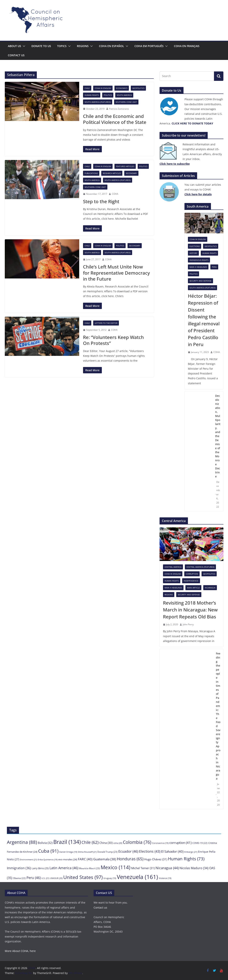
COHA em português (149, 46)
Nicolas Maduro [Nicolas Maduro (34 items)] (194, 868)
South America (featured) (98, 102)
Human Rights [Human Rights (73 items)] (186, 859)
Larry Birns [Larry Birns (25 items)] (40, 868)
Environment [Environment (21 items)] (28, 859)
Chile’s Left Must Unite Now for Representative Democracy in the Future (116, 273)
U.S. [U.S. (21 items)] (45, 878)
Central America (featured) (200, 567)
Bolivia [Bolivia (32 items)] (45, 843)
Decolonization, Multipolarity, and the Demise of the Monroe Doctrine (218, 436)
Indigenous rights (199, 260)
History (193, 253)
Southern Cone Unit (126, 102)
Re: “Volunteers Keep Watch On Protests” (113, 340)
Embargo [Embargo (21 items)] (191, 852)
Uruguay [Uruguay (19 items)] (110, 878)
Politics (108, 95)
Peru (214, 267)
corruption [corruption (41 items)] (180, 843)
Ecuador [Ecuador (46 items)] (128, 851)
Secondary (131, 173)
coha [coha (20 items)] (118, 843)
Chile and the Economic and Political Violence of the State (115, 119)
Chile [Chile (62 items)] (90, 842)
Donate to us (41, 46)
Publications (91, 173)
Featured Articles (125, 166)
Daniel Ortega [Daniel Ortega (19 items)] (68, 852)
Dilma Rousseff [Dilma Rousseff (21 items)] (87, 852)
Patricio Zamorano (119, 109)
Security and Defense (200, 281)
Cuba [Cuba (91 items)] (48, 851)
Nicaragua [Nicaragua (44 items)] (167, 868)
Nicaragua (210, 588)
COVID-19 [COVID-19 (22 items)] (200, 843)
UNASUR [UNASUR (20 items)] (56, 878)
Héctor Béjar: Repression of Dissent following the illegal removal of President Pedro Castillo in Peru (204, 320)
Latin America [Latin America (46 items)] (64, 868)
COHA (115, 194)
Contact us (16, 55)
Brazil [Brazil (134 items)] (67, 842)
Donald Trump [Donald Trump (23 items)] (107, 852)
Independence (191, 581)
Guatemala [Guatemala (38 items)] (105, 859)
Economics (122, 88)
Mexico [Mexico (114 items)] (116, 867)
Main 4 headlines (198, 267)
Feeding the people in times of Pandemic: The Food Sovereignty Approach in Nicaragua (218, 716)
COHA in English (103, 88)
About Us (14, 46)
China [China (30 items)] (106, 843)
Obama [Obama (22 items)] (19, 878)
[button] (23, 46)
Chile (87, 88)
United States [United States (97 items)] (83, 877)
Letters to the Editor (106, 323)
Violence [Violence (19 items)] (165, 878)
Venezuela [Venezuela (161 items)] (137, 877)
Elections (195, 246)
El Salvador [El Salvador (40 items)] (172, 851)
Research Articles (112, 173)
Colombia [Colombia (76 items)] (137, 842)
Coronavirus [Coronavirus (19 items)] (160, 843)
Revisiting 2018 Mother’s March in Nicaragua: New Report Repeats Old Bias (190, 610)
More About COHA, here (20, 951)
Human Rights (92, 95)
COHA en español (112, 46)
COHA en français (187, 46)
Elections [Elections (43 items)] (150, 851)
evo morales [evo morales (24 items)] (68, 859)
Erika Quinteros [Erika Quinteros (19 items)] (48, 860)
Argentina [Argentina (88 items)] (22, 842)
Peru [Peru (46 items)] (34, 878)
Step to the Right (101, 201)
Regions (83, 46)
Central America (173, 567)
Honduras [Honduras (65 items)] (130, 859)
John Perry (188, 624)
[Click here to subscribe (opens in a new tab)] (175, 164)
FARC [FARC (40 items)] (85, 859)
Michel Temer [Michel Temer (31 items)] (143, 868)
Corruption (192, 574)
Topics (62, 46)
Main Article (193, 588)
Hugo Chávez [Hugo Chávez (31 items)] (156, 859)
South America (124, 95)
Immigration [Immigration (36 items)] (19, 868)
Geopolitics (138, 88)
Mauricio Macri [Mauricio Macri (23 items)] (89, 868)
